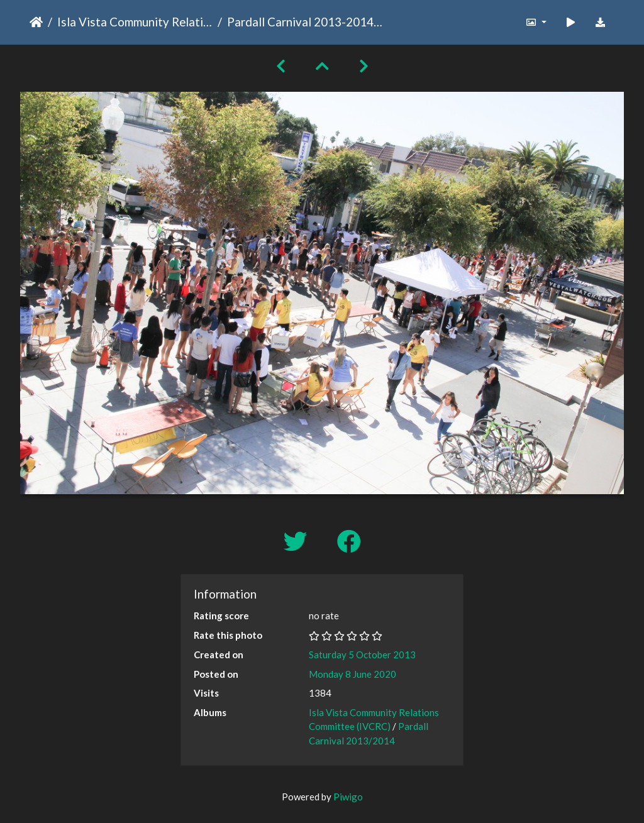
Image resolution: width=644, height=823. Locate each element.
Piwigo (348, 797)
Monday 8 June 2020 (353, 674)
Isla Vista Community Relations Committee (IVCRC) (135, 22)
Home (36, 22)
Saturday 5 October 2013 (362, 655)
